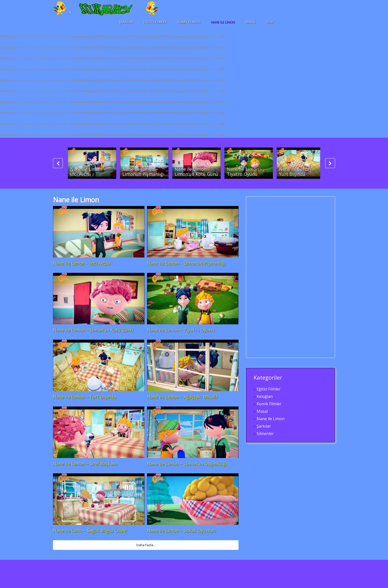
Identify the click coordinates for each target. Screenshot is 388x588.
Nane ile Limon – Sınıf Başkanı (85, 464)
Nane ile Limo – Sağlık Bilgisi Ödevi (90, 531)
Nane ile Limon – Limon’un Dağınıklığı (187, 464)
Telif (270, 22)
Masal (251, 22)
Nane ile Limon (223, 22)
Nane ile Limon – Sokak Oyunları (181, 531)
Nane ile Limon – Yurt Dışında (297, 172)
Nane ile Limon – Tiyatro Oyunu (245, 172)
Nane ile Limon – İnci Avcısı (88, 172)
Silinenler (265, 434)
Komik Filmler (189, 22)
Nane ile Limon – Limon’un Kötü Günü (196, 172)
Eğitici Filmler (155, 22)
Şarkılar (126, 22)
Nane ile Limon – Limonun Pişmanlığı (143, 172)
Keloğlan (265, 396)
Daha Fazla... (146, 545)
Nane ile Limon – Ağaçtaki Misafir (182, 397)
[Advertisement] (291, 277)
